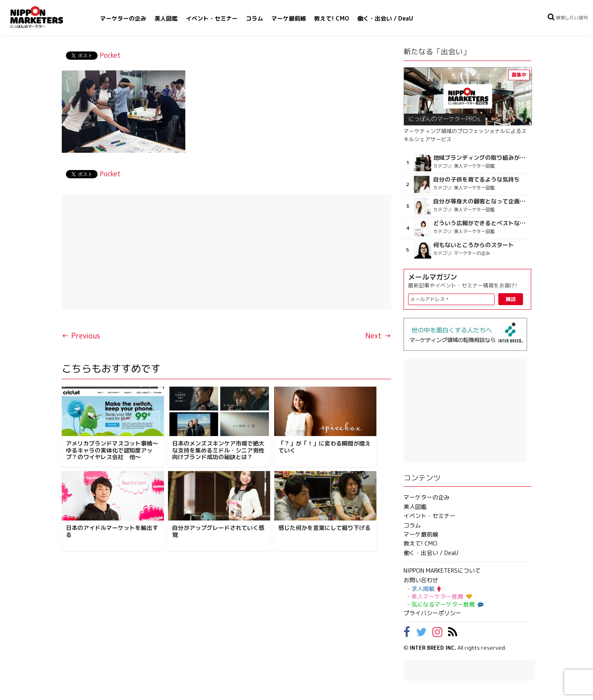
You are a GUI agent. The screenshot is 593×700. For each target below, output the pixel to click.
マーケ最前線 (289, 18)
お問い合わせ (421, 580)
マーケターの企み (123, 18)
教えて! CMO (332, 18)
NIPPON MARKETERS (45, 17)
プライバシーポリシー (432, 613)
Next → (378, 336)
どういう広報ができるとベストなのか (481, 223)
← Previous (81, 336)
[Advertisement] (226, 252)
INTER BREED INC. (433, 648)
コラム (254, 18)
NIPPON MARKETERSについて (442, 570)
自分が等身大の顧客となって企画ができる (481, 201)
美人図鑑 (166, 18)
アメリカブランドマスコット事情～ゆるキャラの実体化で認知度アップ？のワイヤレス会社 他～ (112, 450)
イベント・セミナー (212, 18)
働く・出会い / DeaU (385, 18)
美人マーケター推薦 (442, 596)
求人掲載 (426, 589)
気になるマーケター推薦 (446, 604)
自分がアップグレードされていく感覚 (218, 531)
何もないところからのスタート (474, 245)
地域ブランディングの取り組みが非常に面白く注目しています (481, 158)
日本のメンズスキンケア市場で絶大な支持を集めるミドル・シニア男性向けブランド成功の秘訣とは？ (218, 450)
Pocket (110, 55)
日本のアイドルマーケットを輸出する (112, 531)
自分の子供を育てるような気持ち (476, 180)
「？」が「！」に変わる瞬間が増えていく (325, 447)
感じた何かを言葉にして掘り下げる (325, 528)
